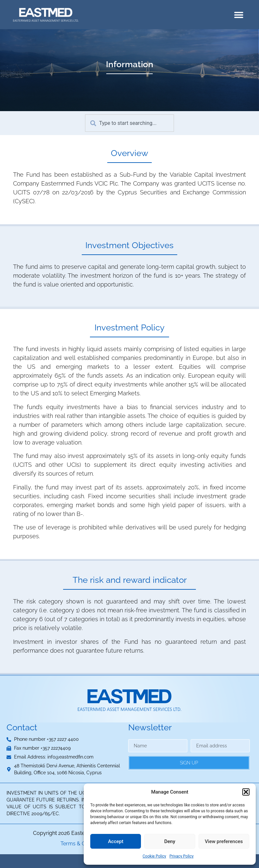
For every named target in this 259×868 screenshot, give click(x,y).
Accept (116, 841)
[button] (246, 792)
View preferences (224, 841)
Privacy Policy (181, 856)
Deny (170, 841)
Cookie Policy (154, 856)
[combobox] (129, 123)
